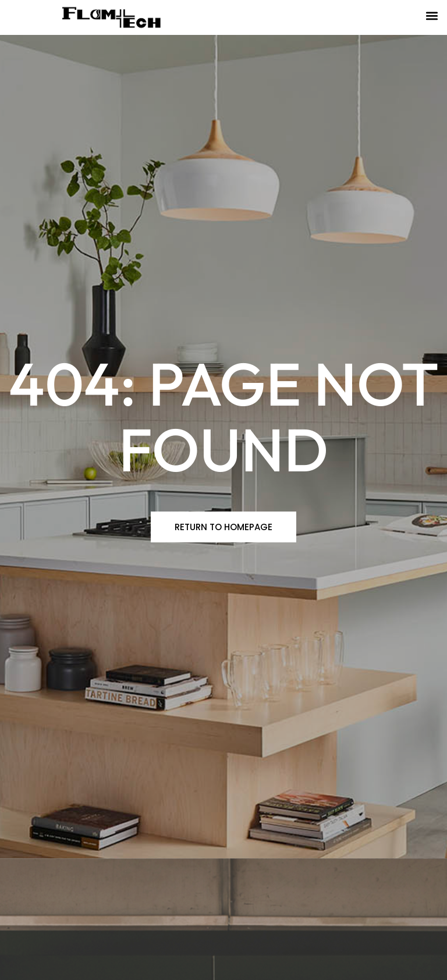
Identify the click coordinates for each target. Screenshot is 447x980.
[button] (432, 15)
